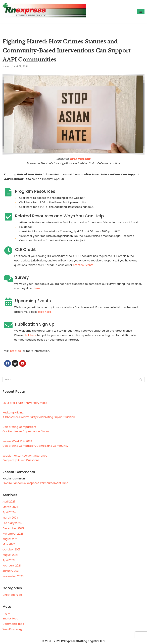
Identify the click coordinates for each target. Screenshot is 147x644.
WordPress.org (12, 629)
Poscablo (84, 159)
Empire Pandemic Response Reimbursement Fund (35, 483)
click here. (45, 312)
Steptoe (16, 351)
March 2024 (10, 518)
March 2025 (10, 507)
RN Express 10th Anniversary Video (25, 403)
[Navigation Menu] (141, 12)
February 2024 (12, 523)
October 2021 (11, 550)
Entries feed (10, 619)
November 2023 (13, 534)
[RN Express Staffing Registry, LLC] (44, 12)
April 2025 (9, 502)
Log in (6, 613)
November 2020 (13, 576)
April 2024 (9, 512)
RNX (9, 67)
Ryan (74, 159)
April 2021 (9, 560)
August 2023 (10, 539)
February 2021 (12, 566)
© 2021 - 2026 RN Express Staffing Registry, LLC (73, 641)
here (37, 288)
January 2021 (11, 571)
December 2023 (13, 528)
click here (30, 335)
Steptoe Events (83, 265)
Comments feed (13, 624)
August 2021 (10, 555)
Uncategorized (12, 595)
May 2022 (9, 544)
